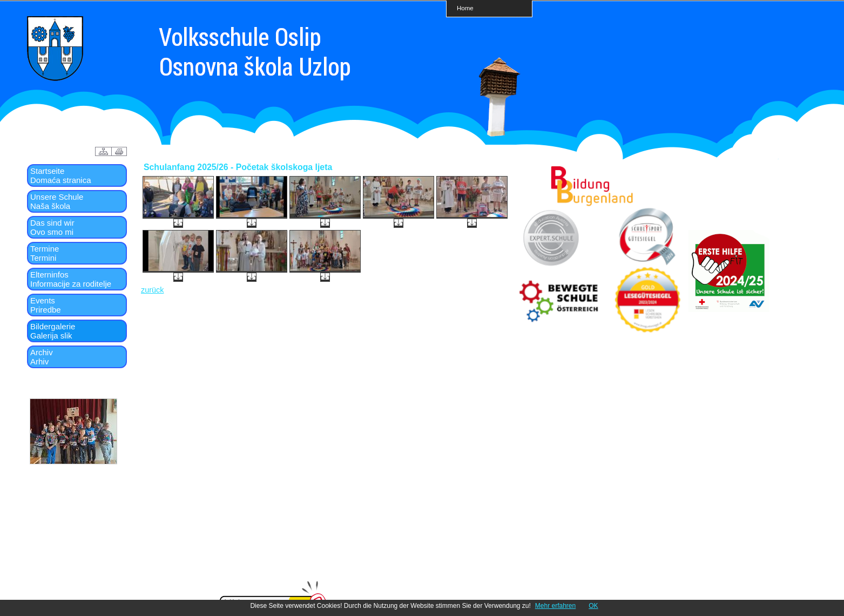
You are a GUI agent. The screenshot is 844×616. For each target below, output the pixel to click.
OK (593, 606)
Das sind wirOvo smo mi (52, 227)
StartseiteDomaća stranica (61, 175)
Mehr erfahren (555, 606)
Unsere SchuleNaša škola (57, 201)
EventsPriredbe (46, 305)
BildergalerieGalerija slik (53, 331)
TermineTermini (45, 253)
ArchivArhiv (42, 357)
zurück (152, 290)
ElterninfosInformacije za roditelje (71, 279)
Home (465, 8)
